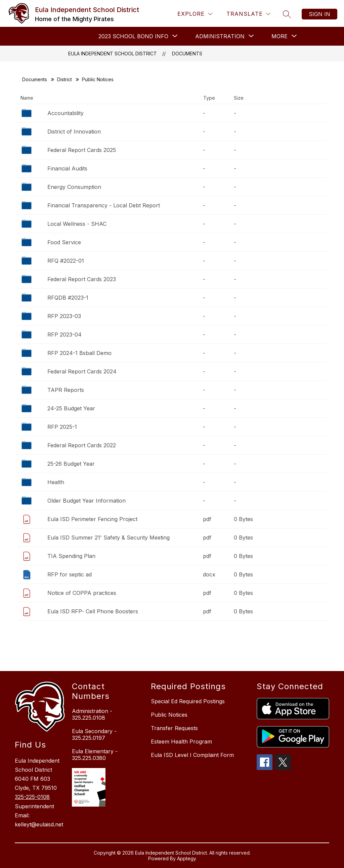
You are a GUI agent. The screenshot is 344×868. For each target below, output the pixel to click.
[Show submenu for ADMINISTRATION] (220, 36)
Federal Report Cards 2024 (82, 371)
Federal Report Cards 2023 (82, 279)
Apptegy (187, 858)
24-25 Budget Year (71, 408)
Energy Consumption (74, 187)
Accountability (66, 113)
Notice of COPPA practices (82, 593)
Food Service (64, 242)
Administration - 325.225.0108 (92, 714)
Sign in (319, 14)
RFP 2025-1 (62, 427)
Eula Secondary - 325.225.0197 (94, 734)
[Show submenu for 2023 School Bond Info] (133, 36)
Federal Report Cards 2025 (82, 150)
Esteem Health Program (181, 742)
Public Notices (169, 715)
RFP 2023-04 (64, 335)
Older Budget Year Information (87, 501)
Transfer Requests (174, 728)
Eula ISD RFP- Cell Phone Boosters (93, 611)
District (64, 79)
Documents (187, 54)
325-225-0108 (32, 797)
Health (56, 482)
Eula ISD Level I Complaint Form (192, 755)
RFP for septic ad (70, 574)
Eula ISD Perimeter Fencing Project (92, 519)
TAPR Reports (66, 390)
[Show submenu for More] (279, 36)
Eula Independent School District (113, 54)
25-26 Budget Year (71, 464)
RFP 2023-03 (64, 316)
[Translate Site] (248, 14)
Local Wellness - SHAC (77, 224)
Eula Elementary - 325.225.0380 (95, 755)
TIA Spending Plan (71, 556)
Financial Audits (67, 168)
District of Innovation (74, 132)
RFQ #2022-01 (66, 261)
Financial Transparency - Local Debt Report (104, 205)
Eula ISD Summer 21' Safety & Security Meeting (109, 538)
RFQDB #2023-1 (68, 298)
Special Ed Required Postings (188, 701)
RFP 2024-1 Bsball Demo (79, 353)
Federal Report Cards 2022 (82, 445)
